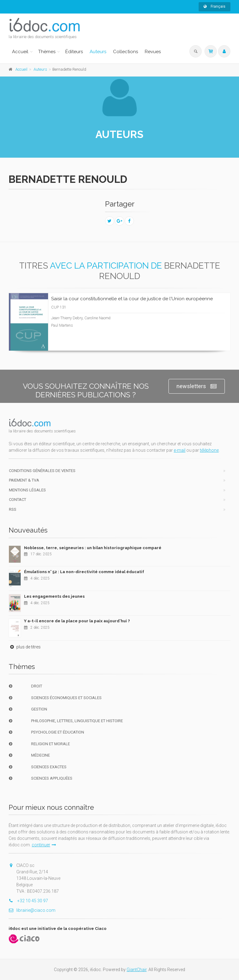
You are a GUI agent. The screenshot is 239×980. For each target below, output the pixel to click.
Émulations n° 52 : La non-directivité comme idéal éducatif (84, 572)
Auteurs (98, 52)
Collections (126, 52)
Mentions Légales (27, 490)
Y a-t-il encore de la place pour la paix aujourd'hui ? (77, 621)
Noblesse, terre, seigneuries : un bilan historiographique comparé (93, 548)
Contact (18, 500)
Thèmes (47, 52)
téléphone (209, 450)
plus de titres (25, 647)
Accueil (20, 52)
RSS (13, 509)
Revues (153, 52)
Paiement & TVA (24, 480)
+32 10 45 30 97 (28, 901)
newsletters (197, 386)
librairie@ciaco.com (32, 910)
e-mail (180, 450)
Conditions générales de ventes (42, 471)
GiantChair (137, 970)
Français (215, 6)
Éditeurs (74, 52)
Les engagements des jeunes (54, 596)
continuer (44, 845)
